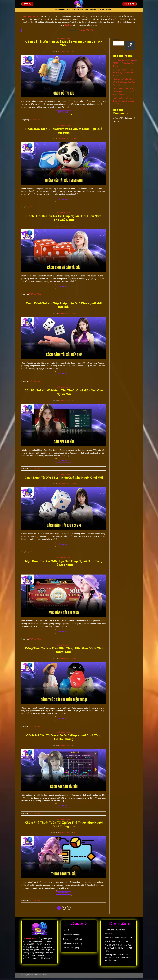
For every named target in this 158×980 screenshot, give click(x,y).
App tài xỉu (60, 10)
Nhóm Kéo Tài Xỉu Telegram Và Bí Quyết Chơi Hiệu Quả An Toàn (64, 131)
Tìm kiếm (116, 39)
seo (75, 52)
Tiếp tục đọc (64, 112)
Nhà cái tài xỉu (104, 10)
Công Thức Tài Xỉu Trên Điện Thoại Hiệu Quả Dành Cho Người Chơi (64, 650)
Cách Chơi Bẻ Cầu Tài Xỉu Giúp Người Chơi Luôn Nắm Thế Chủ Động (64, 218)
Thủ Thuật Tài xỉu (75, 10)
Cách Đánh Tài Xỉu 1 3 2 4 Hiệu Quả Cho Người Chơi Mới (64, 478)
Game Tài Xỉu (86, 30)
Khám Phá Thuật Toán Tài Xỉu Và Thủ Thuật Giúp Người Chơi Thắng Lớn (64, 824)
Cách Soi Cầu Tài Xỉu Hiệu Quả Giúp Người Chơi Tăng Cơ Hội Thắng (64, 737)
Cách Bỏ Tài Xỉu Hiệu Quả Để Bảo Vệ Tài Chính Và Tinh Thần (64, 44)
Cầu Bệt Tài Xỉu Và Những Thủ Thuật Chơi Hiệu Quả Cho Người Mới (64, 392)
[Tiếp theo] (69, 908)
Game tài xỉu (90, 10)
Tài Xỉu (50, 10)
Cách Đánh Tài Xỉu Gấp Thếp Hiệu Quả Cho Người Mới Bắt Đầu (64, 305)
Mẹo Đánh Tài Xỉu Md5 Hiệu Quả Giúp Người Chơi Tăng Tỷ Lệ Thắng (64, 563)
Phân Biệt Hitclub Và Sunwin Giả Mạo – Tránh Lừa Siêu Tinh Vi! (125, 63)
